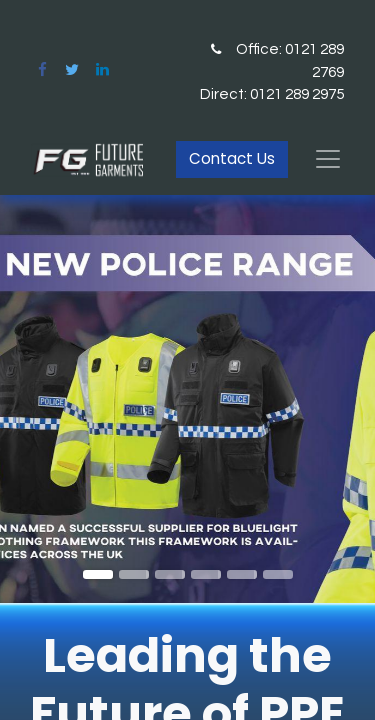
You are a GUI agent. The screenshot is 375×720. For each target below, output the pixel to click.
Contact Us (232, 158)
